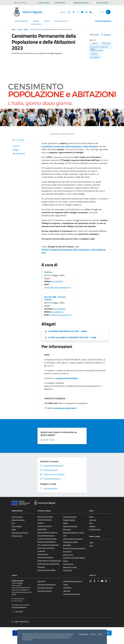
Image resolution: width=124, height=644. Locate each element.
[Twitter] (77, 12)
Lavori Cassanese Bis (70, 517)
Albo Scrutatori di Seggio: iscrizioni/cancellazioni (45, 518)
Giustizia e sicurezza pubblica (46, 570)
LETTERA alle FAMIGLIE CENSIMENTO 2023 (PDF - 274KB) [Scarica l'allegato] (72, 338)
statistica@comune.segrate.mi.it (57, 287)
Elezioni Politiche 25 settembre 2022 (49, 561)
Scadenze (92, 526)
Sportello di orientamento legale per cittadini (74, 559)
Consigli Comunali (95, 529)
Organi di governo (17, 517)
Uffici (13, 523)
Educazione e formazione (45, 557)
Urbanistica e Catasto (70, 567)
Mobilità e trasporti (69, 520)
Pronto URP (17, 611)
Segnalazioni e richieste (70, 542)
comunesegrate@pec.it (19, 607)
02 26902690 (60, 309)
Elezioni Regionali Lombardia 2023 (48, 564)
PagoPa (65, 523)
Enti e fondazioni (17, 526)
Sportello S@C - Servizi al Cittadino (55, 298)
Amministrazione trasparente (73, 581)
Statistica (48, 272)
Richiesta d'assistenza (45, 591)
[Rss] (90, 12)
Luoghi (91, 542)
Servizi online (67, 551)
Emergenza (41, 567)
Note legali (67, 591)
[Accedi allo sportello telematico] (79, 3)
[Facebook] (73, 12)
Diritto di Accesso (43, 554)
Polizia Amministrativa (70, 526)
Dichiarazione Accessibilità (72, 594)
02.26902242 (58, 312)
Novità (20, 29)
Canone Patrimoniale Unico (46, 536)
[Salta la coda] (43, 3)
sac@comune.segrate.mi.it (61, 315)
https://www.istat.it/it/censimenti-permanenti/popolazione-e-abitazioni (73, 387)
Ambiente (41, 523)
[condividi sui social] (94, 35)
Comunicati (93, 520)
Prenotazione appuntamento (47, 585)
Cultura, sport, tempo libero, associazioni (46, 550)
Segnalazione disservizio (45, 588)
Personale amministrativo (20, 533)
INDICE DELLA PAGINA (23, 140)
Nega (100, 634)
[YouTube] (81, 12)
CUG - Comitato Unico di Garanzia (48, 545)
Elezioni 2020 (67, 570)
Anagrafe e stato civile (44, 526)
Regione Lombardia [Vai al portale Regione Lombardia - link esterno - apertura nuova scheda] (20, 3)
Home (14, 29)
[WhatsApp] (68, 12)
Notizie (26, 29)
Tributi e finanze (68, 564)
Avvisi (91, 523)
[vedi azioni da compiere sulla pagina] (105, 35)
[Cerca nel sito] (108, 12)
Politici (14, 529)
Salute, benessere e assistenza (73, 539)
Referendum (67, 529)
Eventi (91, 546)
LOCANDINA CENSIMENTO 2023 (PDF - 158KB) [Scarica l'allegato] (67, 331)
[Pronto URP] (60, 3)
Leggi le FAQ (41, 581)
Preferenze (83, 634)
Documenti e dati (17, 536)
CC (12, 621)
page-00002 (67, 545)
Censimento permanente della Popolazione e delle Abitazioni (47, 540)
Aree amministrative (18, 520)
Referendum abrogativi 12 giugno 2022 (74, 534)
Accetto (93, 634)
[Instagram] (86, 12)
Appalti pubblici (42, 529)
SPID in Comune (68, 555)
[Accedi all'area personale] (101, 3)
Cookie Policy (67, 588)
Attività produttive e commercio (47, 532)
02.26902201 (58, 281)
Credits (16, 621)
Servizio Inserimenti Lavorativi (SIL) (74, 548)
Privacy (66, 585)
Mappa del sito (24, 621)
